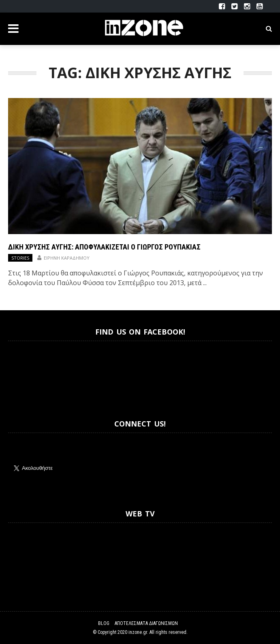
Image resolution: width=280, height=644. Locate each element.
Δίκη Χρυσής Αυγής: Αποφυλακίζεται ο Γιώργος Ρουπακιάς (104, 247)
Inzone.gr (28, 373)
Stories (20, 258)
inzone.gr (138, 632)
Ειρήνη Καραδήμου (67, 258)
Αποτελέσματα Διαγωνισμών (146, 623)
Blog (104, 623)
